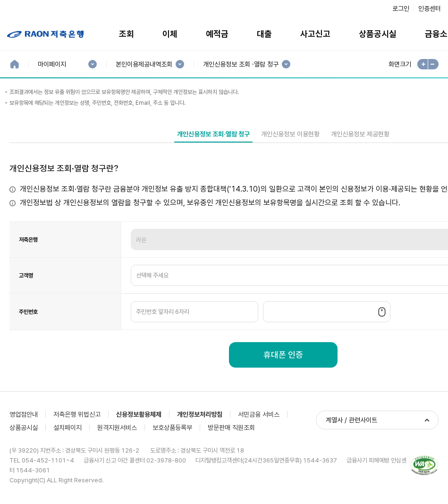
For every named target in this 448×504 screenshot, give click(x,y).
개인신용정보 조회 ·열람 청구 (241, 64)
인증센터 (430, 8)
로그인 (401, 8)
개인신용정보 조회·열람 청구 (213, 134)
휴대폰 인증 (283, 355)
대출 (264, 34)
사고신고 (315, 34)
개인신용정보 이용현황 (290, 134)
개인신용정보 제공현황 (360, 134)
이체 (170, 34)
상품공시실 (378, 34)
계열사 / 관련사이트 (351, 420)
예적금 (217, 34)
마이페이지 (52, 64)
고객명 (26, 276)
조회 (127, 34)
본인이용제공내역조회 (144, 64)
